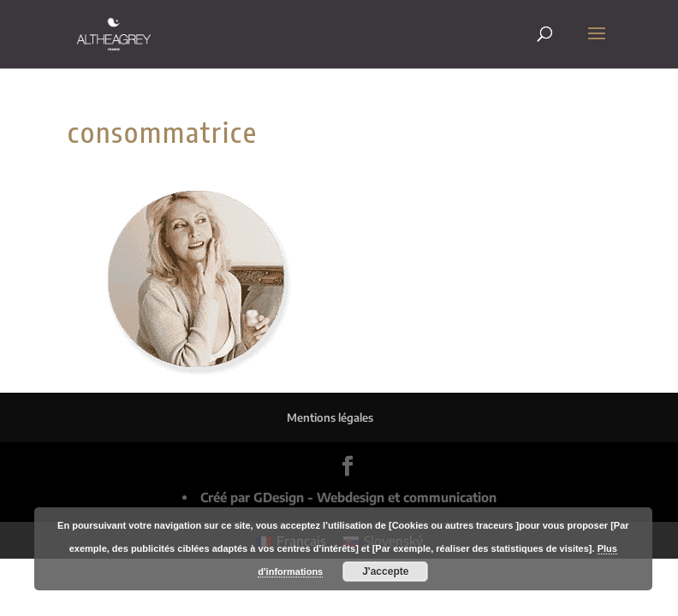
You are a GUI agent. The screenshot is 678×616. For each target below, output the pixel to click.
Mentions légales (330, 418)
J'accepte (385, 572)
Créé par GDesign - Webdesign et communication (348, 497)
